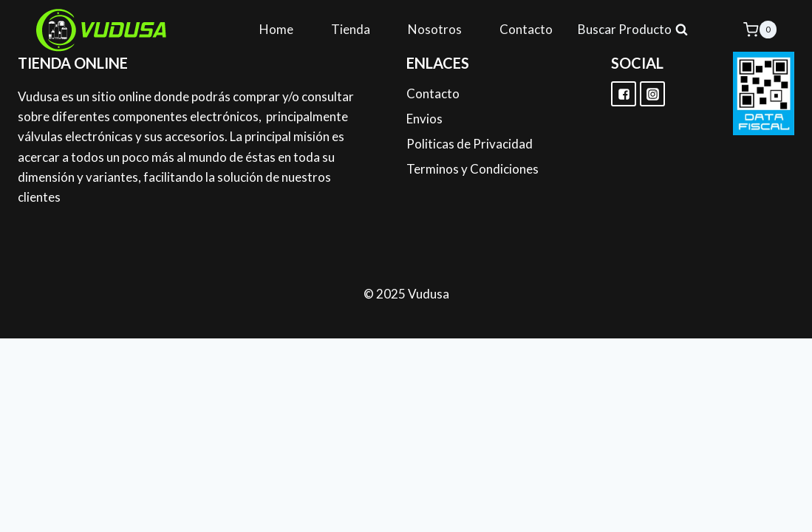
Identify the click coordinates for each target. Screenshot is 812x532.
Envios (424, 119)
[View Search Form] (633, 30)
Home (276, 29)
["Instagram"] (652, 94)
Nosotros (435, 29)
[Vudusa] (102, 30)
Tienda (351, 29)
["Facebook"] (624, 94)
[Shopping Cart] (760, 29)
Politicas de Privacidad (470, 144)
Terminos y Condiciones (472, 169)
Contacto (526, 29)
